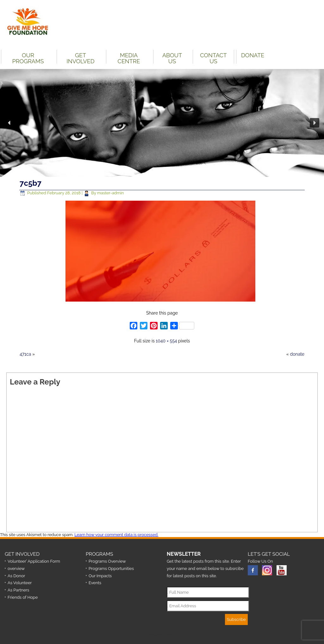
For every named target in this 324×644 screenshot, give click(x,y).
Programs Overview (107, 561)
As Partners (18, 590)
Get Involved (80, 58)
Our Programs (28, 58)
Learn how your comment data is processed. (116, 535)
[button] (9, 123)
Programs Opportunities (111, 569)
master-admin (110, 193)
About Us (172, 58)
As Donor (16, 576)
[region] (162, 123)
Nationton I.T (176, 635)
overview (16, 569)
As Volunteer (20, 583)
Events (95, 583)
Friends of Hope (23, 597)
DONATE (253, 55)
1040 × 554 (166, 341)
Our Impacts (100, 576)
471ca (25, 354)
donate (297, 354)
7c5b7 (31, 183)
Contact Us (213, 58)
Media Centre (129, 58)
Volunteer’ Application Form (34, 561)
